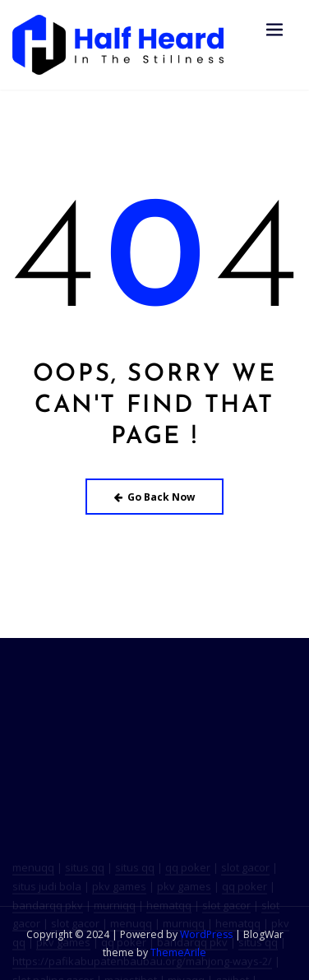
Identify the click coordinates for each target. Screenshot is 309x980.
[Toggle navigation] (274, 30)
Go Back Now (155, 497)
